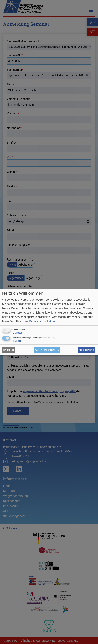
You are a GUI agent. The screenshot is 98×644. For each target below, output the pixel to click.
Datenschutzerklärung (43, 321)
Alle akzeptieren (86, 350)
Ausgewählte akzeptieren (47, 350)
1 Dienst (16, 341)
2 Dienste (17, 333)
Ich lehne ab (9, 350)
